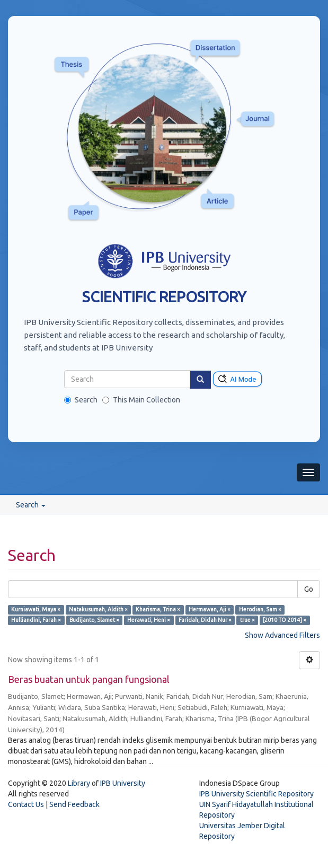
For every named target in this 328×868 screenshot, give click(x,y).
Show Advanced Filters (282, 635)
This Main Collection (141, 400)
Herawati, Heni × (149, 620)
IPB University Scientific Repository (256, 794)
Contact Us (26, 804)
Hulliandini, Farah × (36, 620)
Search (81, 400)
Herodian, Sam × (260, 609)
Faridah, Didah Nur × (205, 620)
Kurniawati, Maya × (36, 609)
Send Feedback (74, 804)
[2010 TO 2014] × (285, 620)
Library (79, 783)
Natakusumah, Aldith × (98, 609)
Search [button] (31, 505)
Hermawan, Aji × (210, 609)
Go (309, 589)
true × (247, 620)
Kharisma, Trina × (158, 609)
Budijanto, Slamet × (94, 620)
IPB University (123, 783)
